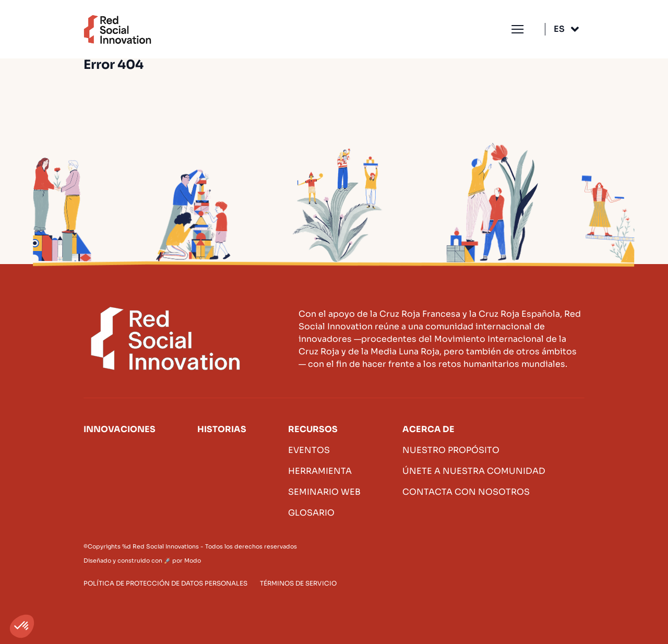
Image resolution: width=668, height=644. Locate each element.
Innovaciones (120, 429)
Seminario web (324, 492)
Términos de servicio (298, 583)
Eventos (309, 450)
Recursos (313, 429)
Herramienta (320, 471)
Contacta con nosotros (466, 492)
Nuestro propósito (451, 450)
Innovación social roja (117, 29)
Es (559, 29)
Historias (222, 429)
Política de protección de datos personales (165, 583)
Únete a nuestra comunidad (474, 471)
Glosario (311, 513)
